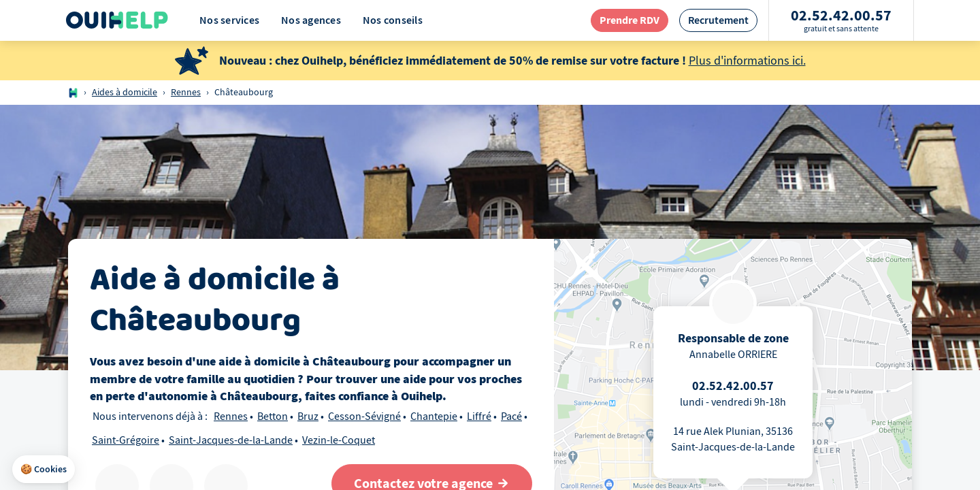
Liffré (479, 416)
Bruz (308, 416)
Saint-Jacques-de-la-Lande (231, 440)
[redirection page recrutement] (718, 20)
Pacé (511, 416)
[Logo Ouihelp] (117, 20)
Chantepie (434, 416)
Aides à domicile (125, 92)
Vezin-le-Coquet (339, 440)
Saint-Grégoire (126, 440)
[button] (44, 470)
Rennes (186, 92)
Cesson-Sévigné (364, 416)
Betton (273, 416)
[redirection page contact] (630, 20)
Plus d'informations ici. (747, 61)
